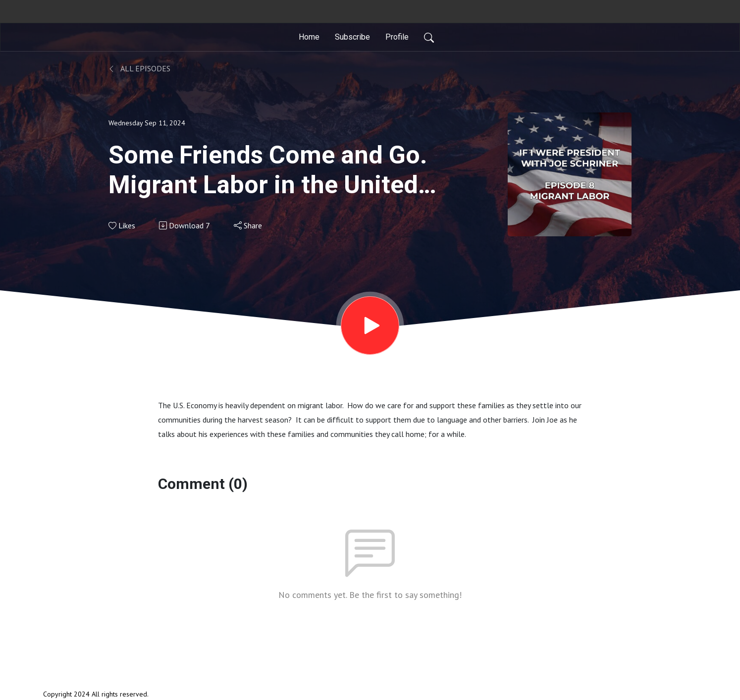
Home (309, 37)
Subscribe (352, 37)
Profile (397, 37)
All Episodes (139, 68)
